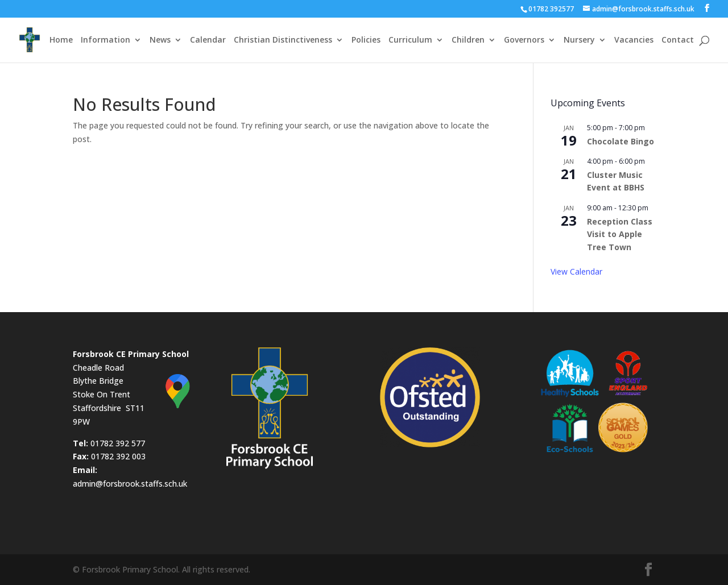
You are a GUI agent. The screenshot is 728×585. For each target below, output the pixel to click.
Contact (678, 40)
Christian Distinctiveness (283, 40)
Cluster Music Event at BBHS (616, 181)
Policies (366, 40)
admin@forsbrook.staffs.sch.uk (130, 484)
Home (61, 40)
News (160, 40)
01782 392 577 (118, 443)
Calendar (208, 40)
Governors (524, 40)
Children (468, 40)
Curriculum (410, 40)
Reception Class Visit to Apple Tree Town (620, 234)
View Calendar (576, 271)
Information (106, 40)
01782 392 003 (118, 456)
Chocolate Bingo (621, 141)
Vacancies (634, 40)
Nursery (579, 40)
